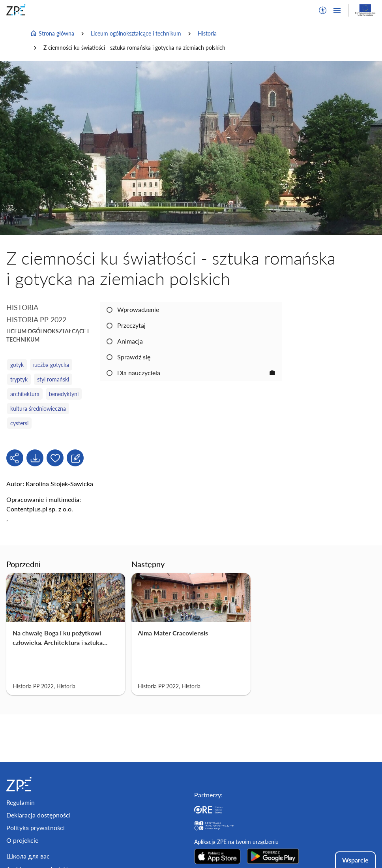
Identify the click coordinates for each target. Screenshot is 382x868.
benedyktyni (64, 394)
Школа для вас (28, 856)
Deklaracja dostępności (38, 815)
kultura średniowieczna (38, 409)
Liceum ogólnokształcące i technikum (136, 33)
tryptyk (19, 379)
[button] (323, 10)
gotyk (17, 365)
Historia (207, 33)
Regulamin (21, 802)
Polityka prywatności (36, 828)
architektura (25, 394)
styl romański (53, 379)
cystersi (19, 423)
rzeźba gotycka (51, 365)
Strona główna (52, 34)
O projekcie (22, 840)
